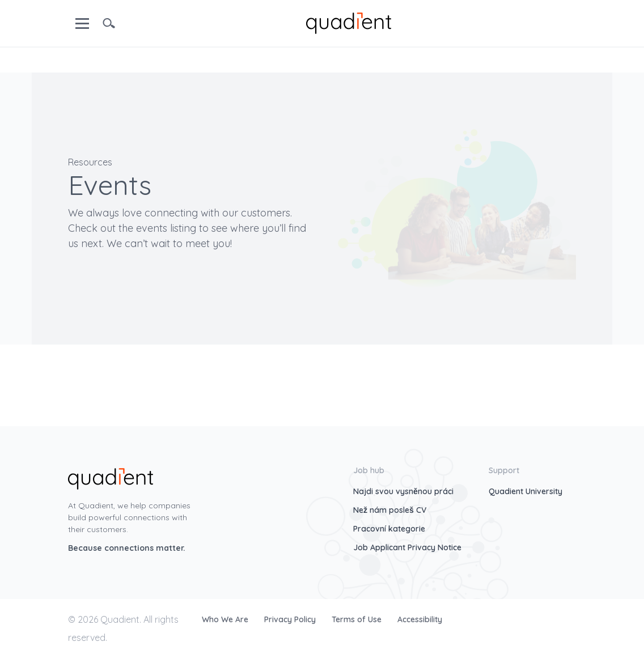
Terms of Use (358, 619)
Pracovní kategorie (389, 529)
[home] (349, 22)
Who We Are (226, 619)
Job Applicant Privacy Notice (407, 547)
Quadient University (526, 491)
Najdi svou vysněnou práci (403, 491)
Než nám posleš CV (390, 510)
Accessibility (420, 619)
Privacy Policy (291, 619)
